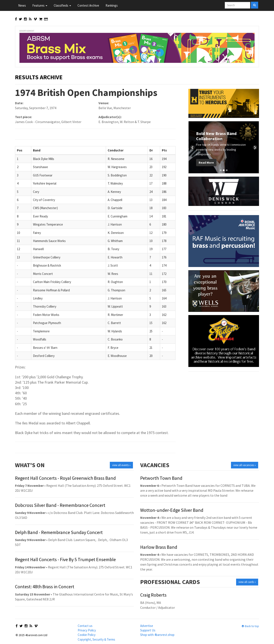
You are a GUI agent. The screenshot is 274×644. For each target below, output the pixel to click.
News (22, 5)
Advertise (147, 626)
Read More (206, 163)
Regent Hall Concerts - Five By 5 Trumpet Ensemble (65, 559)
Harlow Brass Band (159, 547)
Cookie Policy (87, 635)
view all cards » (247, 582)
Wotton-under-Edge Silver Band (172, 510)
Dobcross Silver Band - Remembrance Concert (60, 505)
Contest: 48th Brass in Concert (45, 587)
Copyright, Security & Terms (96, 639)
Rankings (112, 5)
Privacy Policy (87, 630)
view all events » (121, 465)
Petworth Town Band (161, 478)
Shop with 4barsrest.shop (157, 635)
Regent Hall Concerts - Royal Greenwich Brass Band (65, 478)
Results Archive (39, 77)
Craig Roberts (153, 595)
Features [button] (40, 5)
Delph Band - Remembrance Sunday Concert (59, 532)
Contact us (85, 626)
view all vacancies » (245, 465)
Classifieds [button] (62, 5)
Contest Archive (88, 5)
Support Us (148, 630)
